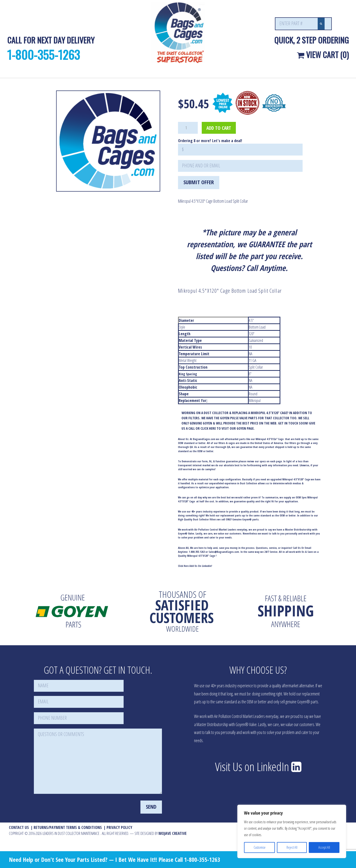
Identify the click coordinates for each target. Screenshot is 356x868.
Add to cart (219, 128)
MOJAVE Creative (173, 833)
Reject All (292, 847)
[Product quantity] (188, 128)
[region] (292, 831)
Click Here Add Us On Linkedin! (195, 566)
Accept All (324, 847)
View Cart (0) (323, 55)
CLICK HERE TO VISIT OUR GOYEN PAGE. (228, 428)
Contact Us (19, 827)
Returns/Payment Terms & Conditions (68, 827)
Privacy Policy (119, 827)
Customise (260, 847)
